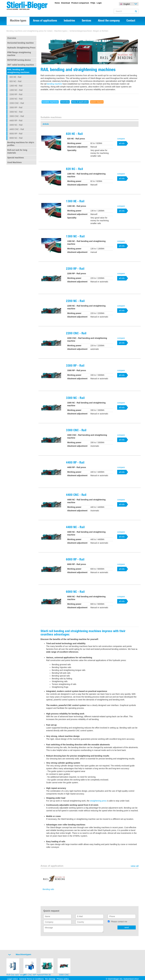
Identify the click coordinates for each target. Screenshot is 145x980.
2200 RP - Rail (16, 94)
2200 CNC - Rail (17, 103)
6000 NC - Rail (16, 138)
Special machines (16, 158)
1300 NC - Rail (16, 90)
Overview (12, 38)
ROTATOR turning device (19, 60)
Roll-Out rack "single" (16, 975)
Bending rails (48, 889)
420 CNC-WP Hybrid (33, 975)
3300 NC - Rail (16, 112)
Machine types (18, 21)
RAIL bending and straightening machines (18, 71)
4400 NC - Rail (16, 125)
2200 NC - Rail (16, 99)
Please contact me (119, 922)
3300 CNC (64, 975)
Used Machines (14, 162)
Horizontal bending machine (20, 43)
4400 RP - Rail (16, 121)
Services (86, 21)
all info (122, 143)
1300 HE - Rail (16, 86)
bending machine (54, 84)
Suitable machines (50, 102)
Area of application (80, 102)
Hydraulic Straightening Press (21, 48)
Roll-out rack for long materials (17, 151)
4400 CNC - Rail (17, 129)
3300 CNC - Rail (17, 116)
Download (66, 3)
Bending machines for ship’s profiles (21, 144)
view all (135, 866)
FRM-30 (47, 975)
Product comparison (80, 3)
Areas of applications (45, 21)
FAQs (93, 3)
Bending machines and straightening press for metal (29, 31)
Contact (131, 21)
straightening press (98, 801)
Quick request (97, 102)
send (127, 927)
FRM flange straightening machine (19, 54)
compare (121, 139)
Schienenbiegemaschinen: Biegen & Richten (89, 31)
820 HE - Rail (15, 77)
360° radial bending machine (21, 65)
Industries (69, 21)
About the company (109, 21)
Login (99, 3)
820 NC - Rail (15, 81)
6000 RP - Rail (16, 134)
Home (57, 3)
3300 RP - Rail (16, 107)
